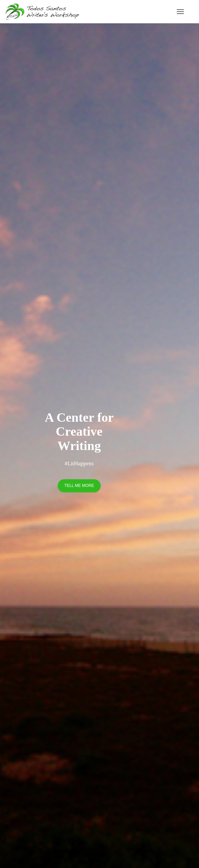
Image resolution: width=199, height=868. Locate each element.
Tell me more (79, 486)
